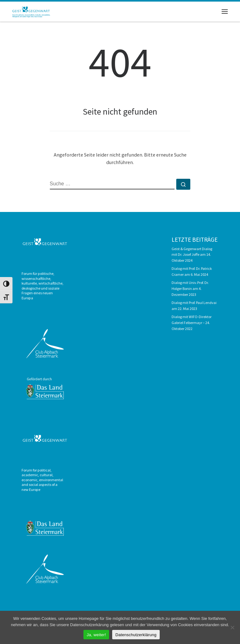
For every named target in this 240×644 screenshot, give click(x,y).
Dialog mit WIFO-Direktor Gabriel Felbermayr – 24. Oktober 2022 (192, 322)
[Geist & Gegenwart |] (32, 11)
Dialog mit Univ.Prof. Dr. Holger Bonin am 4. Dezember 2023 (190, 288)
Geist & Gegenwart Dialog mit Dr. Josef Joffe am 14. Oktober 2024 (192, 255)
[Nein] (232, 627)
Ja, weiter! (96, 635)
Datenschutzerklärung (136, 635)
